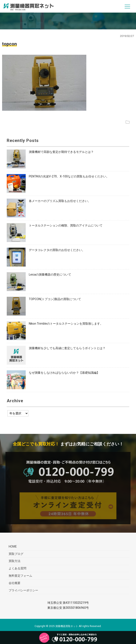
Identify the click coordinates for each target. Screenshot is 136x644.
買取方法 (15, 561)
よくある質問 (17, 568)
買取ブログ (16, 554)
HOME (13, 546)
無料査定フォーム (20, 576)
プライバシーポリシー (23, 590)
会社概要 (15, 583)
